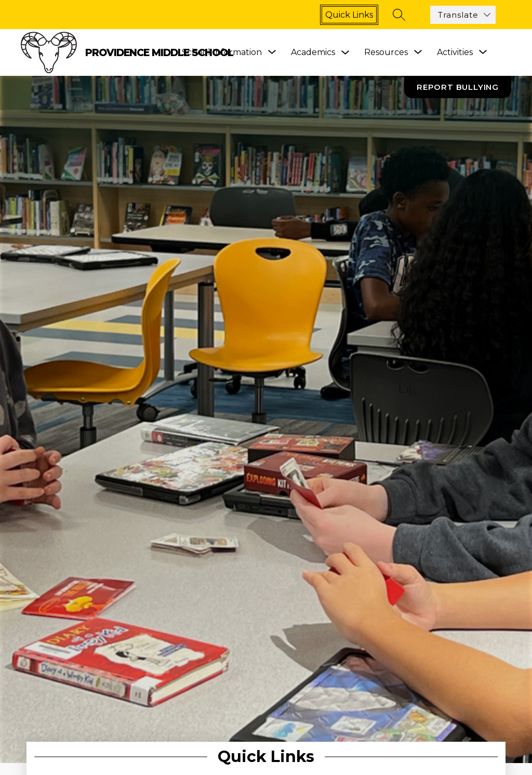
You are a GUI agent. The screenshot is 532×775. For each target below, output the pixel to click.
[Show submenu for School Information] (222, 52)
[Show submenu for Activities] (455, 52)
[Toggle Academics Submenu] (345, 53)
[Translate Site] (463, 15)
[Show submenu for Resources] (386, 52)
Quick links (349, 15)
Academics (313, 52)
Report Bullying (458, 87)
